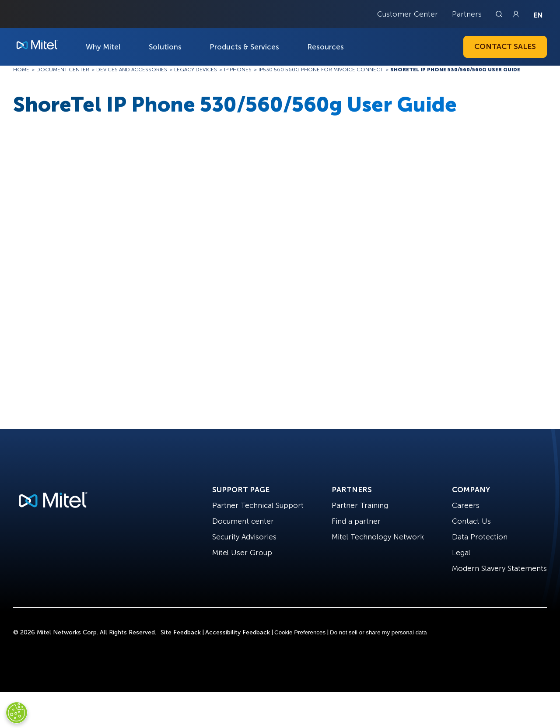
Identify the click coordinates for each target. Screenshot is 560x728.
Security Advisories (244, 537)
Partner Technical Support (258, 505)
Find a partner (356, 521)
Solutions (165, 47)
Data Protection (480, 537)
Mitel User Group (242, 553)
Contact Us (471, 521)
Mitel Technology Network (378, 537)
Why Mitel (103, 47)
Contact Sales (505, 46)
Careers (466, 505)
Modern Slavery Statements (499, 568)
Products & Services (244, 47)
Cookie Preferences (300, 632)
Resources (325, 47)
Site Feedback (181, 632)
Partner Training (360, 505)
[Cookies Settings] (17, 713)
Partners (467, 14)
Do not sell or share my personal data (378, 632)
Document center (243, 521)
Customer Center (408, 14)
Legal (461, 553)
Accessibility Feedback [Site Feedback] (238, 632)
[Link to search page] (500, 14)
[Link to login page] (516, 14)
